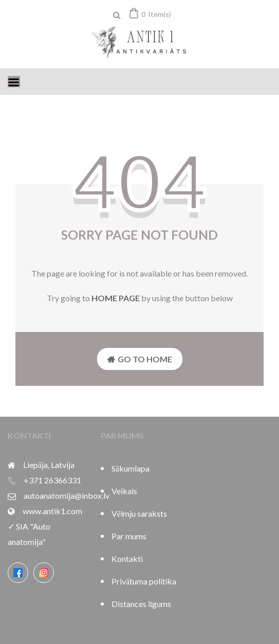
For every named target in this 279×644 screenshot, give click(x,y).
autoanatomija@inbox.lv (67, 495)
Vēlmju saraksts (139, 513)
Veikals (124, 491)
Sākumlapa (131, 468)
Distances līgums (141, 604)
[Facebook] (18, 573)
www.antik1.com (52, 511)
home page (116, 298)
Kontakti (127, 559)
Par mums (129, 536)
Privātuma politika (144, 581)
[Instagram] (44, 573)
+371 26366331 (52, 480)
